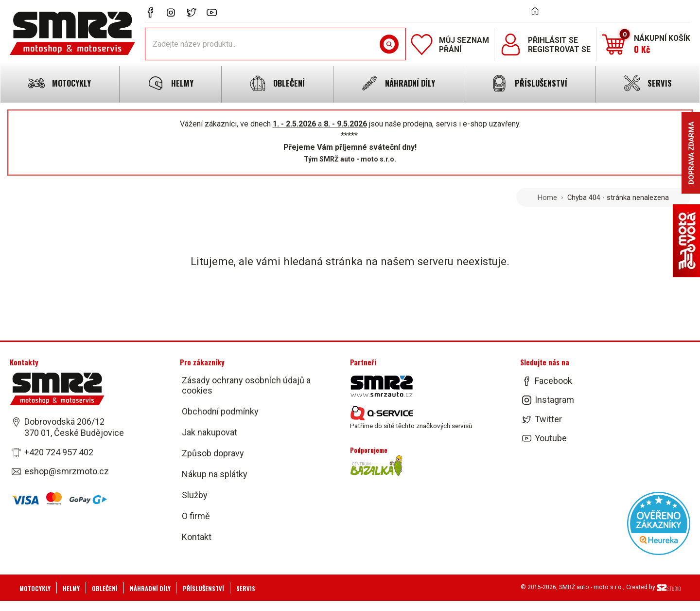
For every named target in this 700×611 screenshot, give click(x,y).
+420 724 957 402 (59, 452)
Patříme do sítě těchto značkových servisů (411, 418)
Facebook (553, 381)
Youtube (551, 438)
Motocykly (35, 588)
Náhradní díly (150, 588)
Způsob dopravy (213, 453)
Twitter (548, 419)
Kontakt (197, 537)
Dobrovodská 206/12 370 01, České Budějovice (74, 427)
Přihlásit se (553, 40)
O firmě (196, 516)
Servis (246, 588)
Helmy (71, 588)
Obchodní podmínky (220, 411)
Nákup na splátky (215, 474)
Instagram (554, 400)
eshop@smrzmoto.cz (67, 471)
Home (547, 198)
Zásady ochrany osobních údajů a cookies (246, 385)
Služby (195, 495)
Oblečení (105, 588)
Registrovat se (559, 49)
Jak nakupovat (210, 432)
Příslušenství (203, 588)
